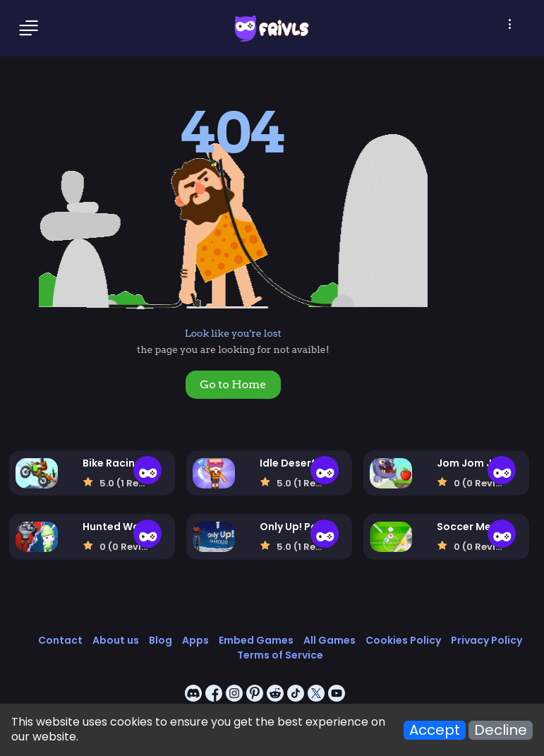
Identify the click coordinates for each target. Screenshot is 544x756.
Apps (195, 640)
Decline (501, 730)
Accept (435, 730)
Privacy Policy (486, 640)
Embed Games (256, 640)
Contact (60, 640)
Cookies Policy (403, 640)
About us (116, 640)
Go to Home (233, 384)
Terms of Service (280, 655)
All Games (330, 640)
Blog (161, 640)
